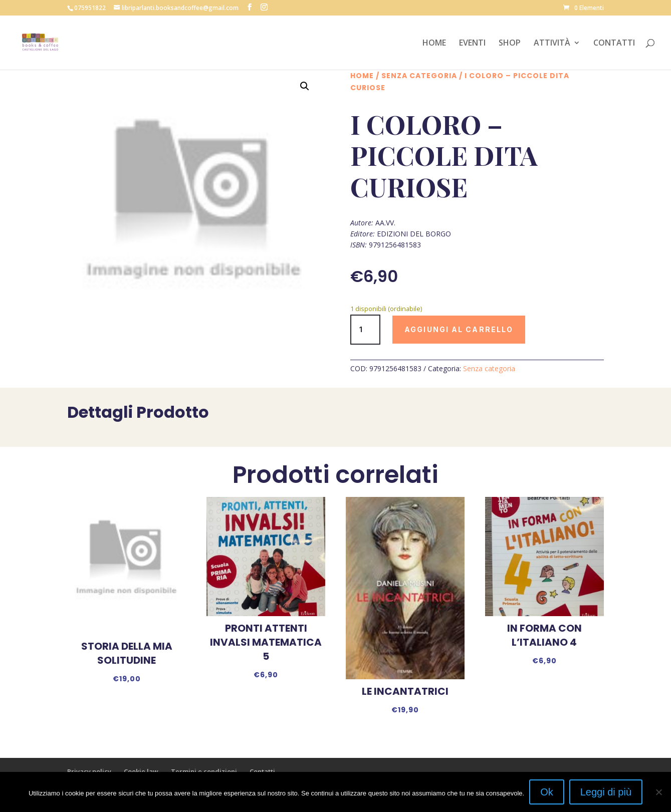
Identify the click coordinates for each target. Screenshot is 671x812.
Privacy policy (89, 771)
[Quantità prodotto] (365, 330)
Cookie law (141, 771)
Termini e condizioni (204, 771)
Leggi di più (606, 792)
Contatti (262, 771)
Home (362, 76)
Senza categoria (419, 76)
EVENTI (472, 44)
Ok (547, 792)
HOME (434, 44)
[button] (305, 86)
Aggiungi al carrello (459, 329)
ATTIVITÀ (552, 44)
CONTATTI (614, 44)
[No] (658, 792)
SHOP (510, 44)
